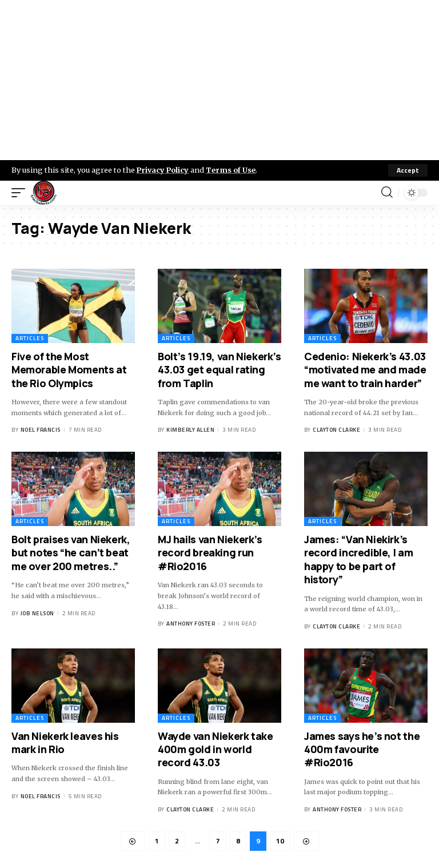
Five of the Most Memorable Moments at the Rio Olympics (69, 370)
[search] (387, 193)
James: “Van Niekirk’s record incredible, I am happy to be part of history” (358, 559)
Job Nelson (37, 613)
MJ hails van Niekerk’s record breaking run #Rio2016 (210, 553)
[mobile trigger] (21, 193)
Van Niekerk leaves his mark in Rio (65, 742)
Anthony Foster (191, 624)
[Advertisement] (219, 80)
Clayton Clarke (336, 430)
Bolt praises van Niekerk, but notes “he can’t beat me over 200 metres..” (71, 553)
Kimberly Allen (190, 430)
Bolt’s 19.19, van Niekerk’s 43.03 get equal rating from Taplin (219, 370)
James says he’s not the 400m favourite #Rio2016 (362, 749)
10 (280, 841)
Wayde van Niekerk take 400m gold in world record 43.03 (215, 749)
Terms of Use (232, 170)
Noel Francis (41, 430)
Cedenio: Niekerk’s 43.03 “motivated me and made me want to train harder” (365, 370)
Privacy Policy (163, 170)
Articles (30, 338)
